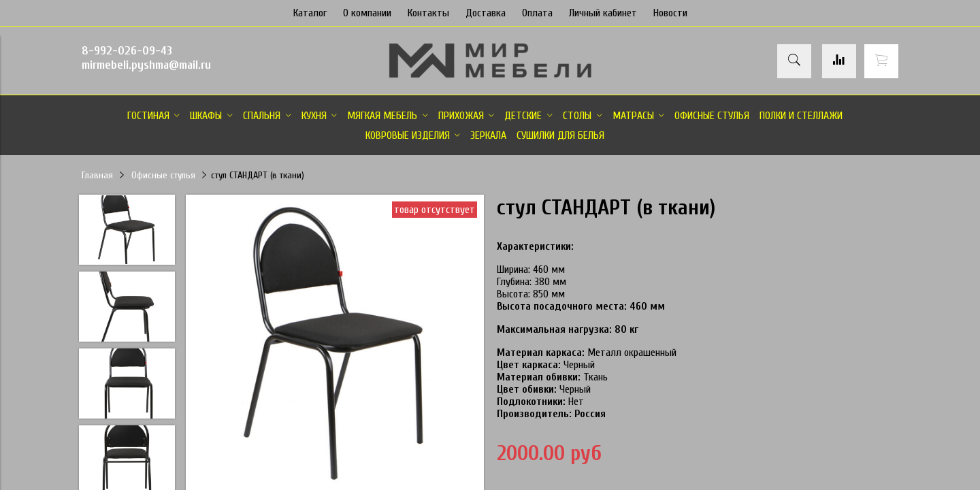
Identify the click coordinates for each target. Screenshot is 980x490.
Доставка (486, 13)
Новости (670, 13)
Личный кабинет (603, 13)
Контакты (428, 13)
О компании (367, 13)
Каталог (310, 13)
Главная (97, 175)
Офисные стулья (163, 175)
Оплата (537, 13)
